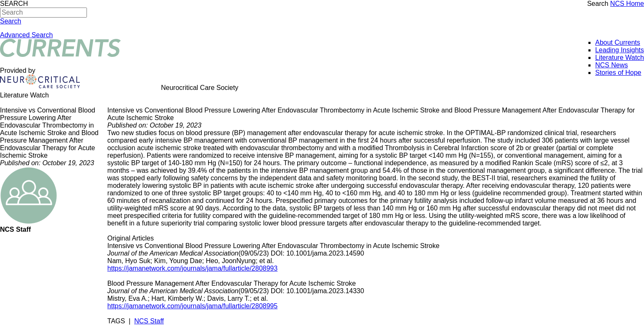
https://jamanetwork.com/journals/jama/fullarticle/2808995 (192, 306)
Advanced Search (26, 35)
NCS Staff (149, 321)
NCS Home (627, 4)
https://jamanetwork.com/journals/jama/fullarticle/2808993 (192, 268)
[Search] (43, 13)
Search (598, 4)
